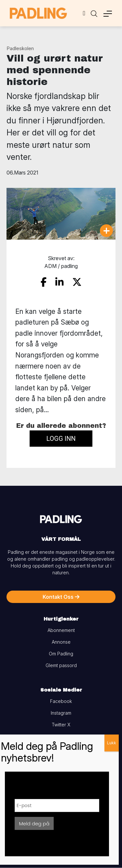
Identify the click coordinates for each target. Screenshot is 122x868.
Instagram (61, 713)
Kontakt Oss (61, 597)
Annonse (61, 642)
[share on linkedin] (59, 282)
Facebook (61, 701)
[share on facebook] (44, 282)
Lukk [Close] (112, 743)
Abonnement (61, 630)
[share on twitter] (77, 282)
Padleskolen (20, 48)
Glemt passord (61, 665)
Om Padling (61, 654)
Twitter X (61, 725)
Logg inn (61, 439)
